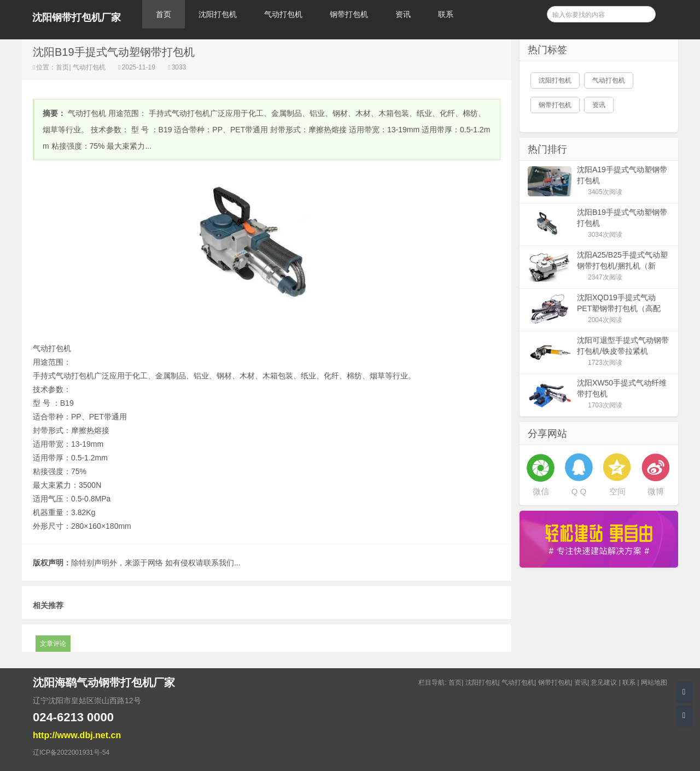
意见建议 (604, 682)
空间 (617, 491)
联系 (446, 14)
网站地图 (654, 682)
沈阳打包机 (218, 14)
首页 (164, 14)
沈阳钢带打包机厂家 (77, 17)
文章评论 (53, 644)
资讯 (403, 14)
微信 (541, 491)
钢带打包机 (349, 14)
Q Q (579, 491)
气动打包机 (283, 14)
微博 (656, 491)
